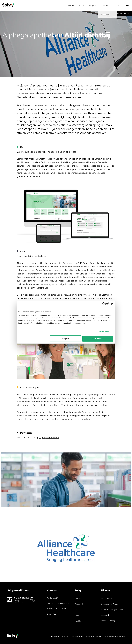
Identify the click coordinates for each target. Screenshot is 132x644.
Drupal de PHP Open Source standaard (112, 612)
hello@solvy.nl (54, 614)
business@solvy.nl (122, 13)
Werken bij (79, 604)
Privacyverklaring (77, 637)
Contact (117, 5)
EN (127, 5)
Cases (82, 5)
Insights (93, 5)
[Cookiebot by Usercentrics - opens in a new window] (104, 304)
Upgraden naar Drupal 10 (111, 604)
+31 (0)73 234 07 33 (57, 608)
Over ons (105, 5)
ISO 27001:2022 (108, 599)
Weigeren (66, 339)
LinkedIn (56, 637)
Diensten (71, 5)
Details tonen (104, 332)
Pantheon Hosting (108, 621)
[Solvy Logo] (13, 637)
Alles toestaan (98, 339)
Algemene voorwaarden (94, 637)
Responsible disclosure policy (115, 637)
